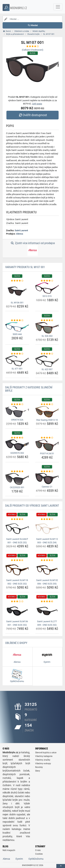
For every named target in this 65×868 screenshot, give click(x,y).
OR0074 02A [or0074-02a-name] (17, 420)
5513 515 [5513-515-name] (47, 296)
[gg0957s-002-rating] (17, 438)
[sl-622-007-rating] (47, 354)
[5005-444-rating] (17, 320)
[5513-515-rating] (47, 281)
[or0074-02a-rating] (17, 404)
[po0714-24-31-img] (47, 445)
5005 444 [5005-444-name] (17, 334)
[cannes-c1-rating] (47, 471)
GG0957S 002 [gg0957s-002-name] (17, 453)
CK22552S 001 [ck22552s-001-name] (17, 487)
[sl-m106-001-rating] (17, 281)
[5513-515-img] (47, 288)
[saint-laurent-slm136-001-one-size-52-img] (17, 611)
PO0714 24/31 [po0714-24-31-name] (47, 453)
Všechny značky (43, 760)
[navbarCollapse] (58, 7)
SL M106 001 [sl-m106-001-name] (17, 303)
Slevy (38, 771)
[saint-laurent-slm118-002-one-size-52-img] (17, 570)
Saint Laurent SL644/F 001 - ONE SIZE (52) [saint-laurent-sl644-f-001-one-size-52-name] (17, 541)
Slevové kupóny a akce (46, 753)
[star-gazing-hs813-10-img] (47, 412)
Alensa (20, 234)
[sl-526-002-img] (47, 328)
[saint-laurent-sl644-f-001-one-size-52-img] (17, 529)
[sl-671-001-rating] (17, 354)
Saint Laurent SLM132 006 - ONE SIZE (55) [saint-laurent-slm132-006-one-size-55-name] (47, 582)
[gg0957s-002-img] (17, 445)
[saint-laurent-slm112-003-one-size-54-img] (47, 529)
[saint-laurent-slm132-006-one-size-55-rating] (47, 560)
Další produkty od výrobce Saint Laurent (32, 506)
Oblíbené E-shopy (16, 643)
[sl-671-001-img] (17, 361)
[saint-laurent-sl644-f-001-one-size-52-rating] (17, 519)
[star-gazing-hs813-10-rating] (47, 404)
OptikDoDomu (36, 859)
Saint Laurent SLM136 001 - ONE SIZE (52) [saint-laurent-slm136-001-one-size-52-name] (17, 623)
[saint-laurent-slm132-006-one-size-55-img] (47, 570)
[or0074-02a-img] (17, 412)
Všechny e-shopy (43, 764)
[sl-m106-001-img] (17, 291)
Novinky (39, 767)
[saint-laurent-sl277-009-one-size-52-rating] (47, 601)
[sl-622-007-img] (47, 361)
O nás (38, 850)
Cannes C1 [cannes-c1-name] (47, 487)
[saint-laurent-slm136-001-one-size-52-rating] (17, 601)
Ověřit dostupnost (32, 115)
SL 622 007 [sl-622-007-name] (47, 369)
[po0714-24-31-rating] (47, 438)
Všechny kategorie (44, 756)
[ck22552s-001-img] (17, 479)
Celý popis (37, 104)
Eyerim (19, 859)
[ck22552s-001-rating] (17, 471)
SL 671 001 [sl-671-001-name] (17, 369)
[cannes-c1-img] (47, 479)
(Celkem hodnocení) (33, 50)
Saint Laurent (21, 230)
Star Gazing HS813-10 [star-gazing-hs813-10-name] (47, 420)
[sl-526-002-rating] (47, 320)
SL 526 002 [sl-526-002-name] (47, 336)
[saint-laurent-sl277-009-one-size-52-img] (47, 611)
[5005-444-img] (17, 327)
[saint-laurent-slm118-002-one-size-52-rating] (17, 560)
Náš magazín (9, 850)
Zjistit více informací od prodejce (32, 249)
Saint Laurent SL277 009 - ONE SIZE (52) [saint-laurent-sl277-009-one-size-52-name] (47, 623)
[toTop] (61, 866)
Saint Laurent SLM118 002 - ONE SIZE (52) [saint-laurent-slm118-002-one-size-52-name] (17, 582)
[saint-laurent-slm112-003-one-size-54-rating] (47, 519)
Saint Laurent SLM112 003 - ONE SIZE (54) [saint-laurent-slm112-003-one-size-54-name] (47, 541)
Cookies (39, 854)
